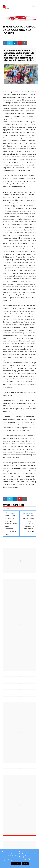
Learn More (16, 864)
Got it (25, 864)
